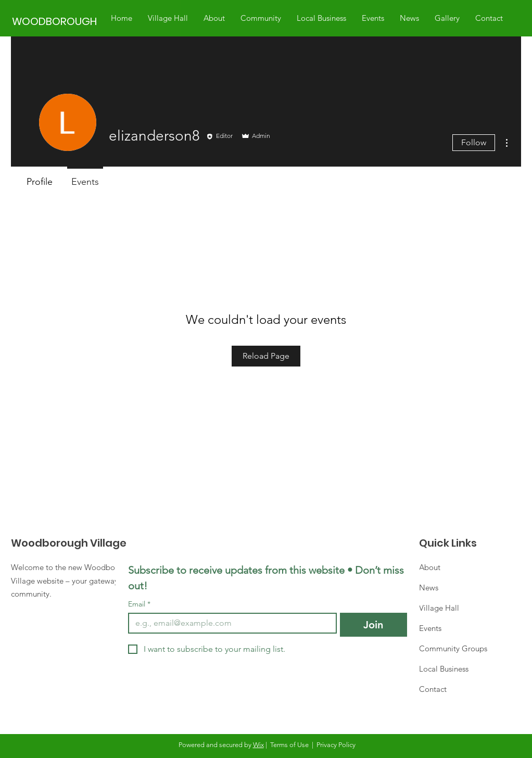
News (429, 588)
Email (139, 604)
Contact (433, 689)
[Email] (229, 623)
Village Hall (439, 608)
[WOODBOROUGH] (56, 21)
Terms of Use (289, 745)
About (430, 567)
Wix (258, 745)
